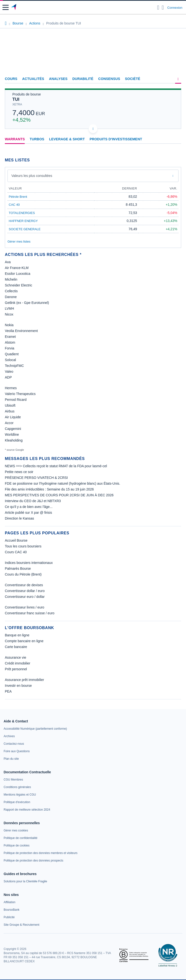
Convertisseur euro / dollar (25, 597)
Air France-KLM (17, 268)
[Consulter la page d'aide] (163, 8)
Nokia (9, 325)
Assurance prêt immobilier (24, 680)
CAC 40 (14, 205)
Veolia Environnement (21, 331)
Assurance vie (15, 657)
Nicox (9, 314)
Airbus (10, 411)
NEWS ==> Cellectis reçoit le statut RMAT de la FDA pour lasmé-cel (56, 466)
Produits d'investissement (116, 139)
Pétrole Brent (18, 197)
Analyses (58, 79)
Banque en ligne (17, 635)
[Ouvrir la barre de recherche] (158, 8)
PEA (8, 691)
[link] (35, 729)
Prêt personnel (16, 669)
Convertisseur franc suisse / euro (30, 613)
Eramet (10, 337)
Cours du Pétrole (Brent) (23, 574)
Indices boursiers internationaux (29, 563)
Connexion (175, 8)
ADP (8, 377)
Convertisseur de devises (24, 585)
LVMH (9, 308)
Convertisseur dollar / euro (25, 591)
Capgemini (13, 429)
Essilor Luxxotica (18, 274)
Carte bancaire (16, 647)
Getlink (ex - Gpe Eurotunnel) (27, 303)
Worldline (12, 435)
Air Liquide (13, 417)
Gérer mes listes (19, 241)
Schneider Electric (19, 285)
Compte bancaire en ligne (24, 641)
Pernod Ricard (16, 400)
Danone (11, 297)
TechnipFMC (14, 366)
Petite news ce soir (19, 472)
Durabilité (83, 79)
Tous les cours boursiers (23, 546)
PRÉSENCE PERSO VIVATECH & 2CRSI (36, 478)
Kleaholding (14, 440)
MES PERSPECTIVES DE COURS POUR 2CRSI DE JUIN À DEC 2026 (59, 495)
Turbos (37, 139)
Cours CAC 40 (16, 552)
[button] (6, 7)
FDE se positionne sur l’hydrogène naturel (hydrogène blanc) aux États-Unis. (62, 483)
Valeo (9, 371)
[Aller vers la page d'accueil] (14, 8)
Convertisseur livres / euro (25, 607)
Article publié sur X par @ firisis (28, 513)
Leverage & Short (67, 139)
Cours (11, 79)
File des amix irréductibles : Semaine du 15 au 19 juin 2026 (49, 489)
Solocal (10, 360)
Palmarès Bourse (18, 569)
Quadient (12, 354)
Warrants (15, 139)
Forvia (10, 348)
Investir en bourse (18, 686)
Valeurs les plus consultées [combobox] (32, 176)
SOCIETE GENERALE (25, 229)
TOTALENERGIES (22, 213)
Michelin (11, 279)
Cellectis (11, 291)
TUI (16, 99)
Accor (9, 423)
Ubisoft (10, 405)
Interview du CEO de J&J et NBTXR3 (33, 501)
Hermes (11, 388)
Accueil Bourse (16, 540)
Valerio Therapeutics (20, 394)
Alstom (10, 342)
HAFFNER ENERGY (23, 221)
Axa (8, 262)
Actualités (33, 79)
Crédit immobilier (18, 663)
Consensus (109, 79)
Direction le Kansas (19, 518)
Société (133, 79)
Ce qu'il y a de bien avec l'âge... (29, 507)
